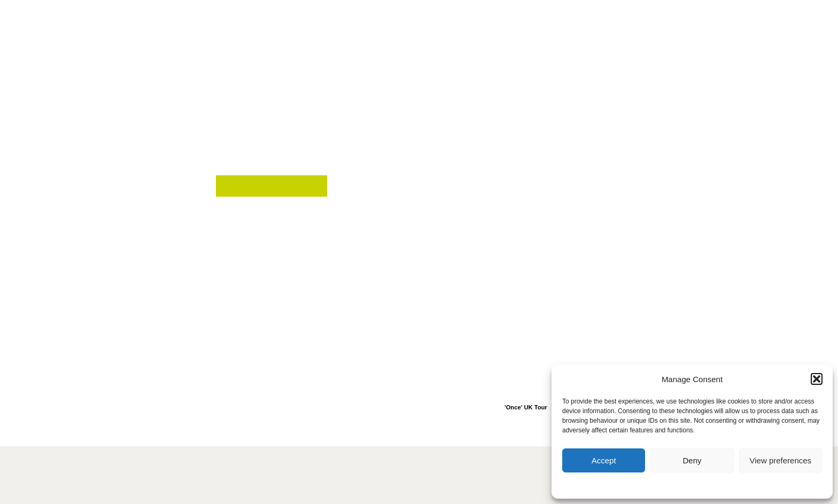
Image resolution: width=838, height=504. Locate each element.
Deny (692, 460)
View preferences (781, 460)
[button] (817, 379)
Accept (604, 460)
